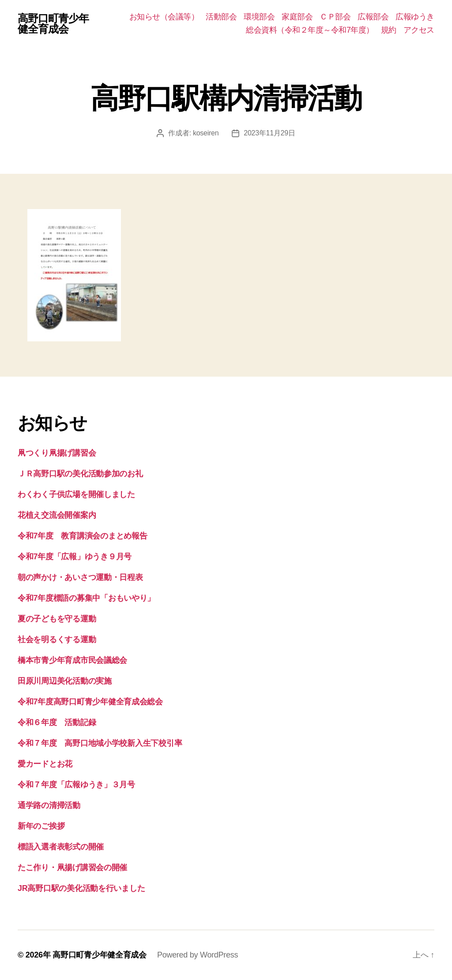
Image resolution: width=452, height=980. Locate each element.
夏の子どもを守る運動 (57, 619)
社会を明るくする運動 (57, 640)
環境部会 (259, 17)
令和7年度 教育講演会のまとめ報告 (82, 536)
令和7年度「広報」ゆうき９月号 (75, 557)
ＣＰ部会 (335, 17)
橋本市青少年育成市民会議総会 (72, 660)
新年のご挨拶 (41, 826)
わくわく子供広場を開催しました (76, 494)
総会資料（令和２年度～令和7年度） (310, 30)
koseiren (206, 133)
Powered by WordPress (198, 955)
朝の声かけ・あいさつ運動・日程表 (80, 577)
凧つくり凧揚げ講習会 (57, 453)
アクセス (419, 30)
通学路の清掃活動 (49, 805)
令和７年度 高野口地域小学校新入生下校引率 (100, 743)
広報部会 (373, 17)
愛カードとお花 (45, 764)
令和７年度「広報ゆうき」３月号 (76, 785)
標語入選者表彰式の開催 (61, 847)
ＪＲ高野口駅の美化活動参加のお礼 (80, 474)
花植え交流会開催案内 (57, 515)
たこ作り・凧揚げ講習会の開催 (72, 868)
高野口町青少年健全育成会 (53, 24)
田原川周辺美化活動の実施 (65, 681)
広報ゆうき (415, 17)
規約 (389, 30)
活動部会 (221, 17)
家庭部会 (297, 17)
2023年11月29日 (269, 133)
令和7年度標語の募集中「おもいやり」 (86, 598)
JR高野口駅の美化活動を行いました (81, 888)
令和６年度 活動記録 (57, 722)
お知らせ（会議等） (164, 17)
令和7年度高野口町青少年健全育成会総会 (90, 702)
